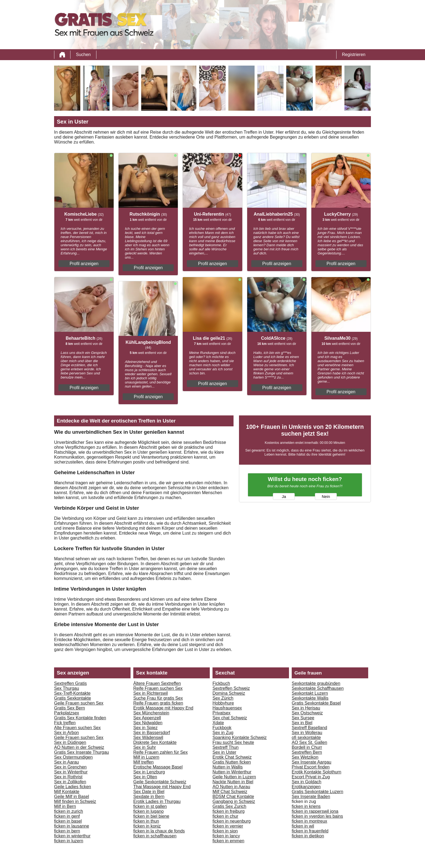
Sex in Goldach (307, 782)
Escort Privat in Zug (311, 777)
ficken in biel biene (151, 816)
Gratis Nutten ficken (232, 762)
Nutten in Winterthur (232, 772)
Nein (326, 497)
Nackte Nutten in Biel (233, 782)
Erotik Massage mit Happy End (163, 708)
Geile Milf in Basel (72, 797)
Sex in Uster (224, 752)
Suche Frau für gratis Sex (158, 698)
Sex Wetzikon (305, 757)
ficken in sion (225, 831)
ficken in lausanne (72, 826)
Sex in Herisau (306, 708)
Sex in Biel (302, 723)
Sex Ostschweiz (307, 713)
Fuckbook (222, 728)
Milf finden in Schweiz (75, 801)
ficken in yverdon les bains (317, 816)
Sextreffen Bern (307, 752)
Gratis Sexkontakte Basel (316, 703)
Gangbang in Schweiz (234, 801)
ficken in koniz (147, 826)
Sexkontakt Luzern (310, 693)
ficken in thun (146, 821)
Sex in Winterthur (71, 772)
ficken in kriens (306, 806)
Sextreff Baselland (309, 728)
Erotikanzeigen (306, 787)
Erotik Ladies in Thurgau (157, 801)
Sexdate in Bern (149, 797)
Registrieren (354, 55)
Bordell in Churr (307, 747)
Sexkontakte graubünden (316, 683)
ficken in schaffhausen (155, 836)
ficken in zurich (69, 811)
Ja (284, 497)
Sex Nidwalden (148, 723)
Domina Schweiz (229, 693)
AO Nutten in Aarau (231, 787)
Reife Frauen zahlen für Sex (160, 752)
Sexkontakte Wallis (310, 698)
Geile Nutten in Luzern (234, 777)
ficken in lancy (226, 836)
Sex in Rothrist (68, 777)
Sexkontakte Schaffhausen (318, 688)
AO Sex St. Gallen (309, 742)
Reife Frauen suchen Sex (158, 688)
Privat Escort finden (311, 767)
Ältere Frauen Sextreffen (157, 683)
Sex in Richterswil (150, 693)
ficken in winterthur (72, 836)
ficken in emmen (228, 841)
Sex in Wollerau (307, 733)
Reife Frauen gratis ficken (158, 703)
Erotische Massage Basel (158, 767)
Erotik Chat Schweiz (232, 757)
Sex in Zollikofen (70, 782)
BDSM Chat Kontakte (233, 797)
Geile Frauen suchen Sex (79, 703)
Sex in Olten (145, 777)
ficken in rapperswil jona (315, 811)
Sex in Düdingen (70, 742)
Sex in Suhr (145, 747)
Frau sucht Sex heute (233, 742)
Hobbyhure (223, 703)
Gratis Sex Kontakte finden (80, 718)
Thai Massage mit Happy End (162, 787)
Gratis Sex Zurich (229, 806)
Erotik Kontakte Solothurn (316, 772)
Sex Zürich (223, 698)
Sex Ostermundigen (73, 757)
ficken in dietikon (308, 836)
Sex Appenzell (147, 718)
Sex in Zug (223, 733)
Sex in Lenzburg (149, 772)
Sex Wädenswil (148, 737)
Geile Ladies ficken (73, 787)
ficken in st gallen (150, 806)
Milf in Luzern (146, 757)
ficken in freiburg (228, 811)
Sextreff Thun (225, 747)
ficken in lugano (148, 811)
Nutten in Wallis (228, 767)
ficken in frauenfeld (310, 831)
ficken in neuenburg (232, 821)
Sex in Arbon (67, 733)
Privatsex (222, 713)
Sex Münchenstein (151, 713)
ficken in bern (67, 831)
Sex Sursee (303, 718)
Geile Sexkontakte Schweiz (160, 782)
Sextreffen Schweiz (231, 688)
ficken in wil (303, 826)
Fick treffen (65, 723)
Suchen (83, 55)
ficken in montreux (309, 821)
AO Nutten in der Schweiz (79, 747)
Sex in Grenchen (70, 767)
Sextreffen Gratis (70, 683)
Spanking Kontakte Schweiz (240, 737)
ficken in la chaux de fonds (159, 831)
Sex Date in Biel (149, 792)
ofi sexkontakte (306, 737)
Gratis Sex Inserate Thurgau (82, 752)
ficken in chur (225, 816)
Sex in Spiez (145, 728)
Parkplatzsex (67, 713)
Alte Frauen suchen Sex (77, 728)
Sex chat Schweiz (230, 718)
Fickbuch (221, 683)
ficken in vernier (228, 826)
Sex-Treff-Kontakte (72, 693)
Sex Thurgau (67, 688)
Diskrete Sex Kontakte (155, 742)
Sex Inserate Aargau (312, 762)
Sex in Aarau (67, 762)
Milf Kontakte (67, 792)
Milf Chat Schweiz (230, 792)
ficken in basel (68, 821)
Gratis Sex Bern (70, 708)
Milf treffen (143, 762)
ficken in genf (67, 816)
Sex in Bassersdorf (152, 733)
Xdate (218, 723)
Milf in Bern (65, 806)
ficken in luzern (69, 841)
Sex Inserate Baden (311, 797)
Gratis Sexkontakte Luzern (318, 792)
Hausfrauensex (227, 708)
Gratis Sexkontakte (73, 698)
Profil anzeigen (84, 264)
